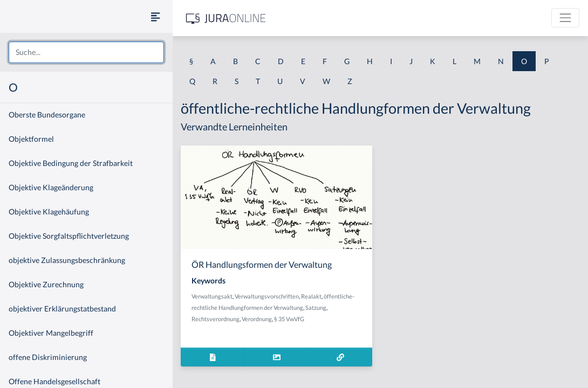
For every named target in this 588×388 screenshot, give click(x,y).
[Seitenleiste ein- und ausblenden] (155, 16)
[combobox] (86, 52)
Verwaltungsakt (212, 296)
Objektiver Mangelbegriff (51, 333)
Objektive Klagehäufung (49, 212)
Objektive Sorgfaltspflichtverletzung (69, 236)
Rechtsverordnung (216, 319)
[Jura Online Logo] (226, 18)
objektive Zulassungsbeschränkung (67, 260)
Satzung (316, 307)
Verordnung (257, 319)
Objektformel (31, 139)
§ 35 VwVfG (289, 319)
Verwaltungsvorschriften (267, 296)
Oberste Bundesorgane (47, 115)
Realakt (311, 296)
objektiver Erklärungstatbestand (62, 309)
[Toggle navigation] (565, 18)
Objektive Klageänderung (51, 187)
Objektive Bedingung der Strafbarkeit (71, 163)
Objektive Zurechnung (46, 284)
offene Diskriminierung (48, 357)
